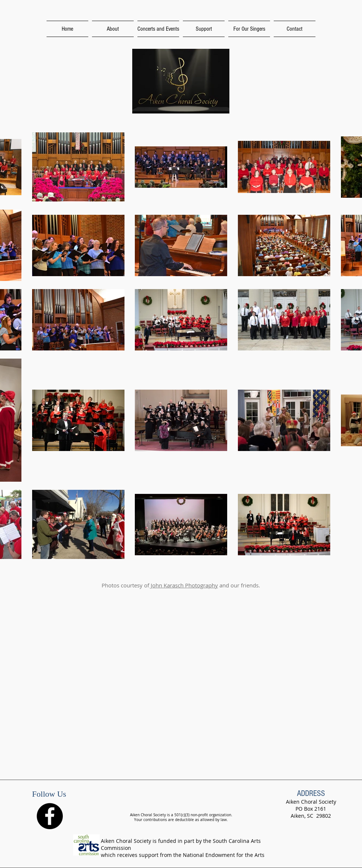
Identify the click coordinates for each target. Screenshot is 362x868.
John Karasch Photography (184, 585)
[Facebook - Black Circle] (50, 816)
